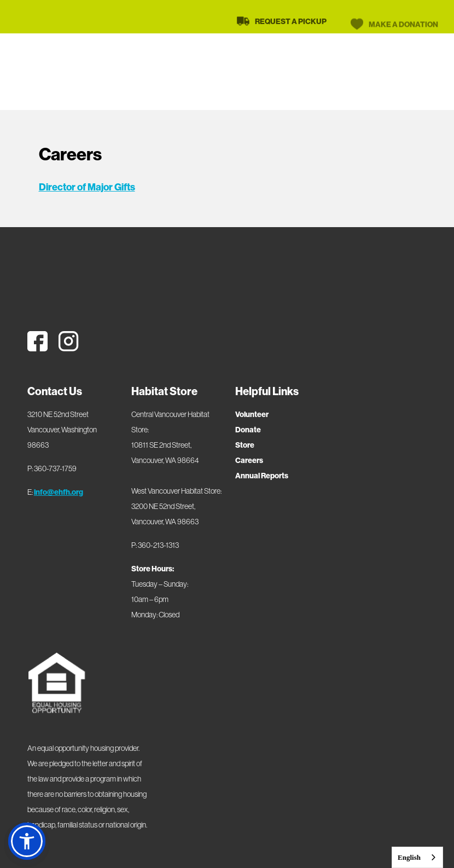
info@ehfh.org (59, 492)
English (409, 857)
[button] (27, 841)
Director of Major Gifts (87, 187)
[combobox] (417, 857)
